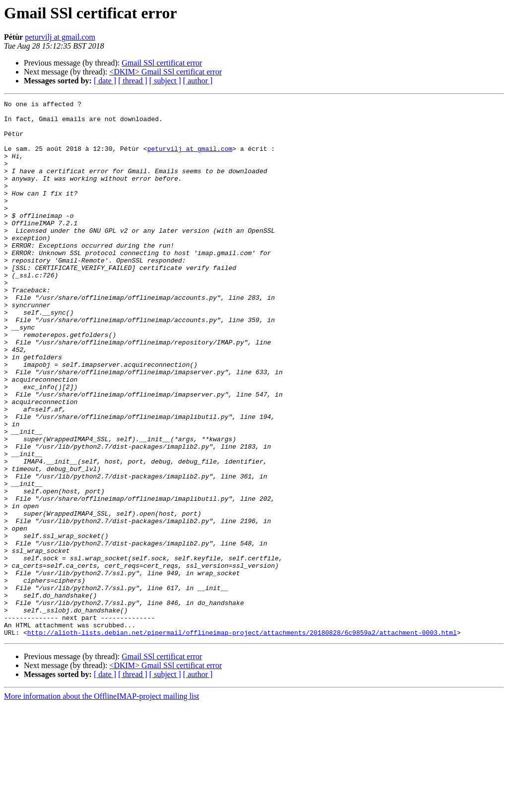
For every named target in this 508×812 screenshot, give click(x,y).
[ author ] (198, 81)
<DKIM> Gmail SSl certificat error (165, 72)
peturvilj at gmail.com (60, 37)
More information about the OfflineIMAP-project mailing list (101, 803)
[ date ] (105, 81)
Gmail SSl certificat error (162, 63)
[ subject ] (165, 81)
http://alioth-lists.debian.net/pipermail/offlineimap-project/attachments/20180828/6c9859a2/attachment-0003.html (242, 740)
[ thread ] (133, 81)
